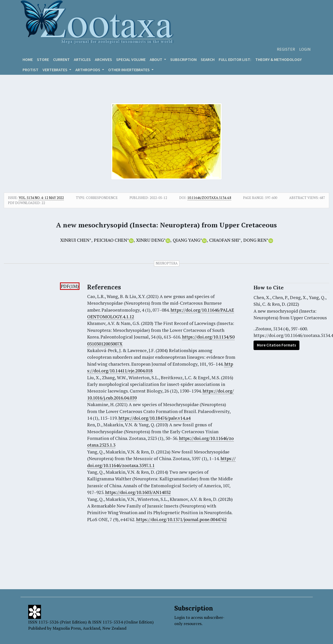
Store (43, 59)
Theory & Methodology (279, 59)
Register (286, 49)
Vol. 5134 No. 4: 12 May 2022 (41, 198)
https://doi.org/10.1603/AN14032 (138, 492)
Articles (82, 59)
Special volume (131, 59)
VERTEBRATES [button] (55, 70)
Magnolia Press (67, 628)
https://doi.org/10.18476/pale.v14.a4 (154, 418)
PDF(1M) (70, 286)
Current (61, 59)
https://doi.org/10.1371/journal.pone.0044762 (181, 519)
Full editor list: (235, 59)
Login (305, 49)
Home (28, 59)
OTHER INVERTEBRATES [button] (129, 70)
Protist (31, 70)
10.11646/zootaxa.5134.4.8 (209, 198)
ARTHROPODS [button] (88, 70)
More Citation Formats (276, 345)
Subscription (183, 59)
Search (208, 59)
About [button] (156, 59)
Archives (103, 59)
